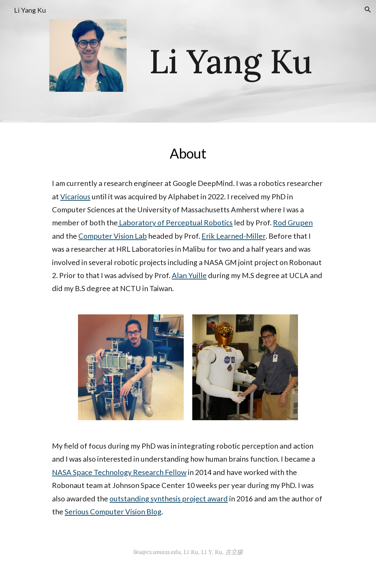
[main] (231, 61)
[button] (368, 10)
